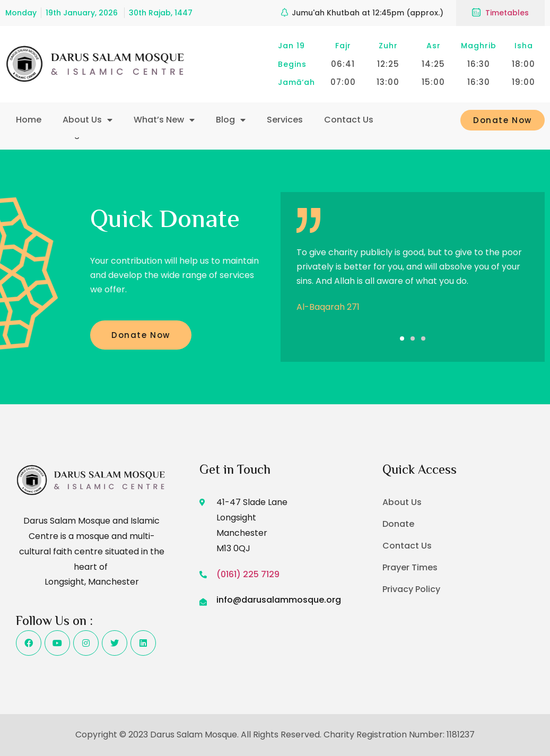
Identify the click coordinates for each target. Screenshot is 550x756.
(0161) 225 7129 (248, 574)
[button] (402, 338)
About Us (88, 120)
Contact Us (349, 120)
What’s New (164, 120)
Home (29, 120)
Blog (231, 120)
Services (285, 120)
